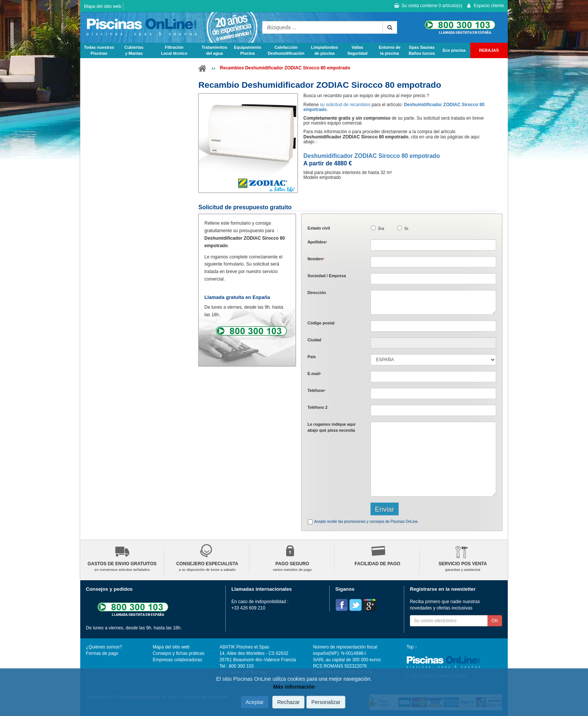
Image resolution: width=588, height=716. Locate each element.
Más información (294, 687)
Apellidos (317, 242)
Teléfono (316, 390)
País (312, 357)
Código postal (321, 323)
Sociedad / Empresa (327, 276)
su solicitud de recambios (345, 105)
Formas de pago (102, 653)
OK (495, 621)
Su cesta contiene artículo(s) (428, 6)
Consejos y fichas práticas (178, 653)
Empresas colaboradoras (177, 660)
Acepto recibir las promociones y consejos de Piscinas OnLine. (366, 522)
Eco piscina (454, 50)
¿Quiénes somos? (104, 647)
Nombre (316, 259)
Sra (381, 228)
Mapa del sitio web (103, 6)
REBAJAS (489, 50)
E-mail (314, 374)
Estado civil (319, 228)
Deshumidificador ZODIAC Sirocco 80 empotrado (372, 156)
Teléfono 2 (317, 407)
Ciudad (314, 340)
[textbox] (433, 326)
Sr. (407, 228)
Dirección (317, 293)
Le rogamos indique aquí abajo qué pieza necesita (331, 427)
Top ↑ (412, 647)
